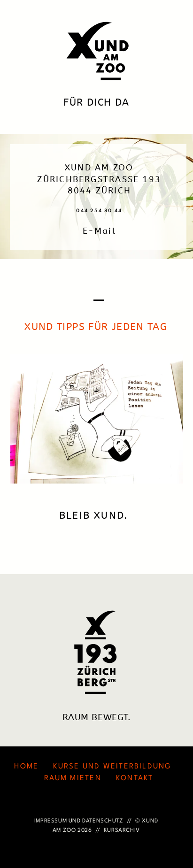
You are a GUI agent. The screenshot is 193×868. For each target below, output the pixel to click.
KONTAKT (135, 778)
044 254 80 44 (99, 211)
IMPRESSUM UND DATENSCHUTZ (79, 821)
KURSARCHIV (122, 830)
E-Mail (99, 231)
